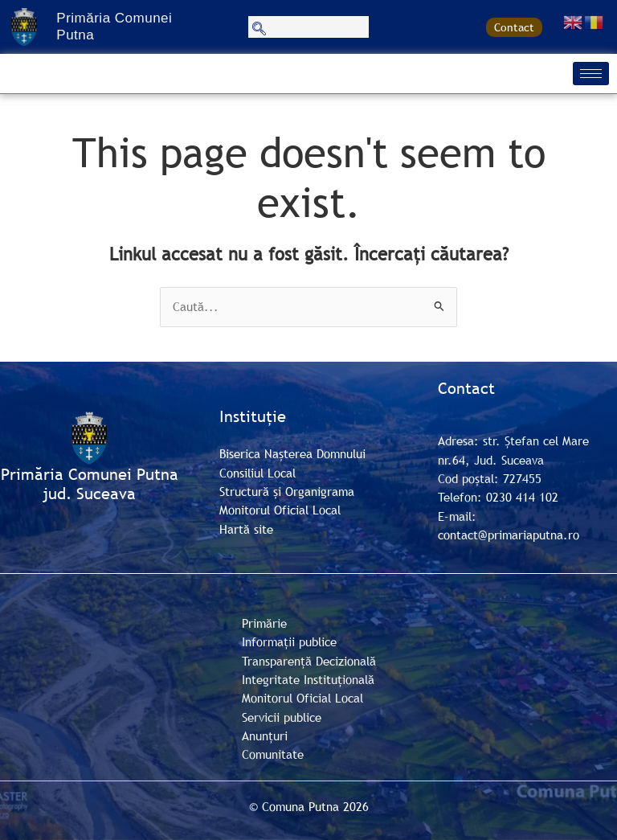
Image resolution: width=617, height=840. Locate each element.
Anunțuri (265, 736)
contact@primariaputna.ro (509, 535)
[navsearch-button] (308, 27)
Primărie (264, 623)
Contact (514, 27)
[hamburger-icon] (591, 74)
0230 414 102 (522, 497)
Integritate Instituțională (308, 679)
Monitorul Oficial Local (280, 510)
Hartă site (246, 529)
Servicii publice (282, 717)
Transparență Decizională (309, 661)
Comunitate (273, 754)
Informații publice (289, 641)
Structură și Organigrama (287, 491)
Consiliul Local (257, 473)
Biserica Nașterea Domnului (292, 453)
